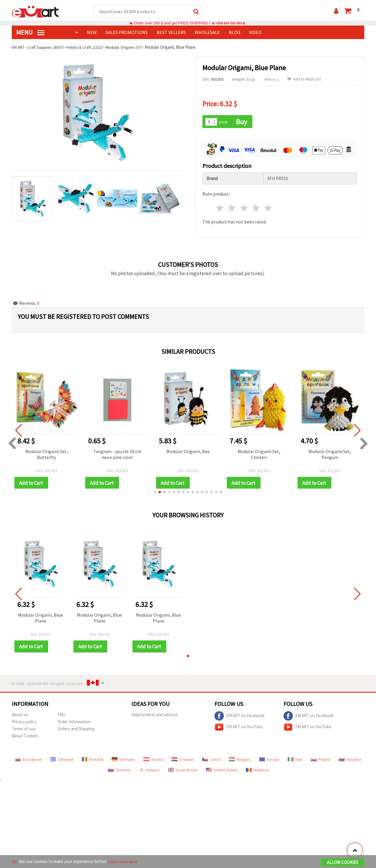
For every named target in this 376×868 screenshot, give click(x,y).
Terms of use (24, 730)
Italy (295, 761)
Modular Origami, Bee (188, 452)
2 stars (232, 209)
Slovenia (119, 771)
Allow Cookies (343, 863)
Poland (321, 761)
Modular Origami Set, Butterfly (47, 455)
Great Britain (183, 771)
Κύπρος (149, 771)
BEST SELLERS (171, 33)
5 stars (268, 209)
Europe (269, 761)
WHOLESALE (207, 33)
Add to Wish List (304, 79)
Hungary (240, 761)
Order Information (74, 723)
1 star (220, 209)
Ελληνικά (62, 761)
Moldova (257, 771)
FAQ (61, 716)
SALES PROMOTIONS (127, 33)
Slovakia (350, 761)
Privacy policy (24, 723)
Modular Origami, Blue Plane (40, 619)
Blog (235, 33)
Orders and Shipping (76, 730)
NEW (92, 33)
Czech (211, 761)
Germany (123, 761)
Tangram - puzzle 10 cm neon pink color (117, 455)
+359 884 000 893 (229, 23)
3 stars (244, 209)
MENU (30, 33)
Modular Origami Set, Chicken (259, 455)
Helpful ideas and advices (155, 716)
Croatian (183, 761)
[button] (155, 493)
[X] (14, 862)
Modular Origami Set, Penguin (330, 455)
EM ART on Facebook (239, 717)
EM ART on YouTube (239, 729)
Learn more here (124, 862)
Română (93, 761)
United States (222, 771)
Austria (153, 761)
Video (255, 33)
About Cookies (25, 737)
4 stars (256, 209)
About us (20, 716)
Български (28, 761)
